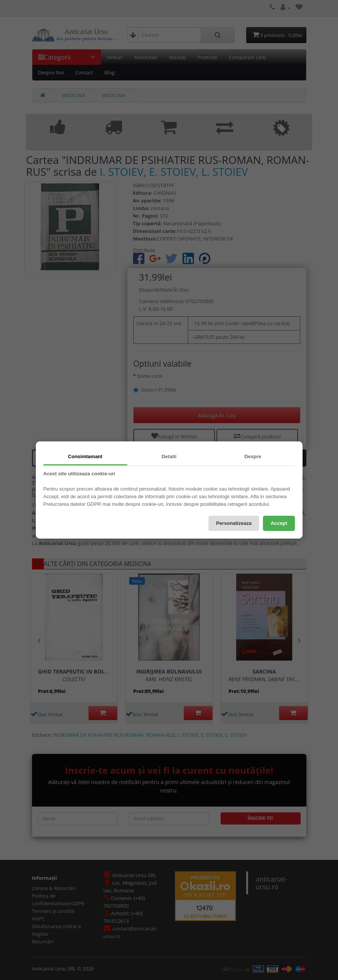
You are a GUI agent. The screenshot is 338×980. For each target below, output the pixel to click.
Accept (279, 523)
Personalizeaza (234, 523)
